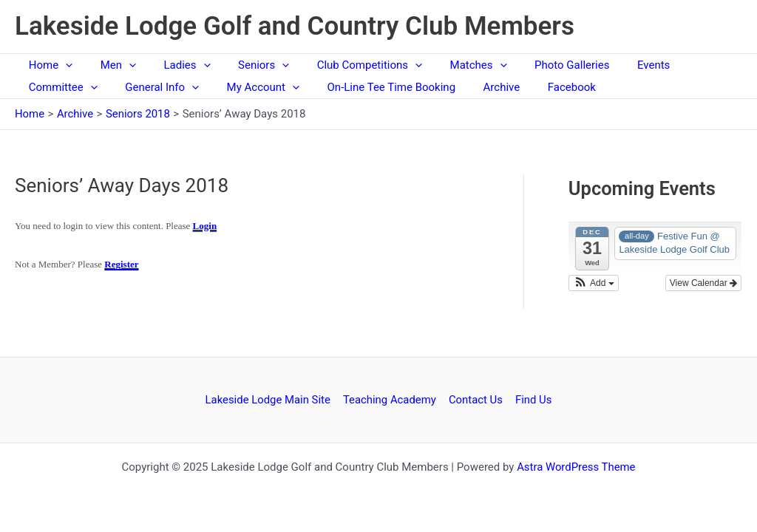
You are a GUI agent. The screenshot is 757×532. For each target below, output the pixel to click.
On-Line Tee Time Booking (372, 87)
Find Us (532, 400)
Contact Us (476, 400)
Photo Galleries (536, 65)
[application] (62, 65)
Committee (60, 87)
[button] (594, 283)
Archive (477, 87)
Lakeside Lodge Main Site (269, 400)
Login (205, 226)
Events (612, 65)
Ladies (173, 65)
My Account (249, 87)
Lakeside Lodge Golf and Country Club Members (295, 26)
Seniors (244, 65)
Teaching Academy (391, 400)
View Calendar (703, 283)
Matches (448, 65)
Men (109, 65)
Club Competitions (344, 65)
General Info (154, 87)
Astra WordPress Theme (576, 467)
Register (121, 264)
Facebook (541, 87)
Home (48, 65)
